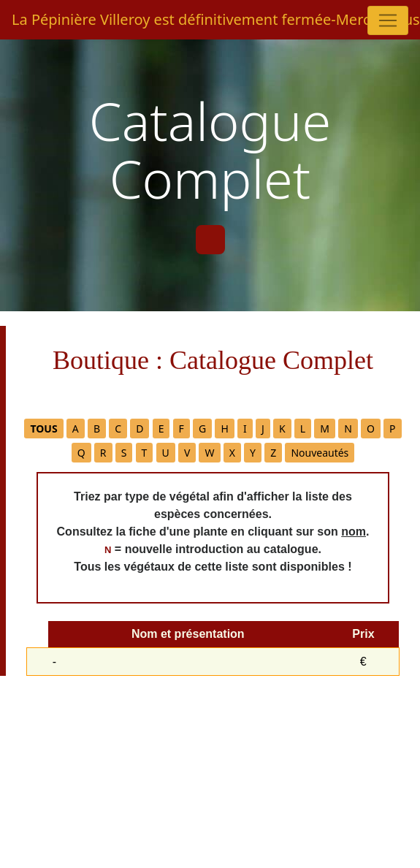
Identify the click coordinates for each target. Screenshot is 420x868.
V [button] (187, 453)
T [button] (145, 453)
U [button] (166, 453)
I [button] (245, 429)
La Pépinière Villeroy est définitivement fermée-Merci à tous (204, 19)
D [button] (140, 429)
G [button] (202, 429)
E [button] (161, 429)
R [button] (103, 453)
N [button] (348, 429)
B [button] (97, 429)
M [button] (325, 429)
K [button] (282, 429)
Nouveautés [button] (320, 453)
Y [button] (253, 453)
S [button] (124, 453)
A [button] (76, 429)
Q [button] (81, 453)
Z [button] (273, 453)
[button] (43, 429)
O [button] (371, 429)
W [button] (209, 453)
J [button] (263, 429)
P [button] (392, 429)
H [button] (224, 429)
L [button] (303, 429)
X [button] (232, 453)
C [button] (118, 429)
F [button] (182, 429)
